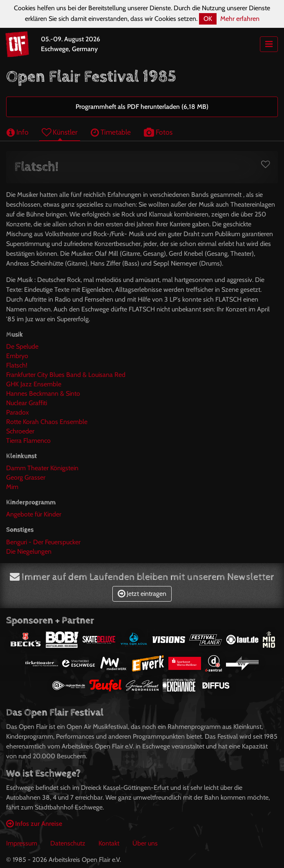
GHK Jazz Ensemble (34, 384)
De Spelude (22, 346)
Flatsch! (17, 365)
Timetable (111, 132)
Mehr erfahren (240, 19)
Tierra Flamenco (28, 441)
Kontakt (109, 843)
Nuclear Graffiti (27, 403)
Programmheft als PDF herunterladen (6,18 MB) (142, 107)
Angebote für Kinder (34, 514)
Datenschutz (68, 843)
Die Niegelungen (29, 551)
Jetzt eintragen (142, 594)
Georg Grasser (26, 477)
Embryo (17, 356)
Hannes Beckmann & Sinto (43, 393)
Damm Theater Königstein (42, 468)
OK (208, 19)
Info (18, 132)
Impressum (22, 843)
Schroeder (20, 431)
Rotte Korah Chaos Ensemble (47, 422)
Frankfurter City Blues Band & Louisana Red (66, 375)
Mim (12, 487)
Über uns (145, 843)
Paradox (18, 412)
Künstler (60, 132)
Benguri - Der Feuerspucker (43, 542)
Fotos (158, 132)
